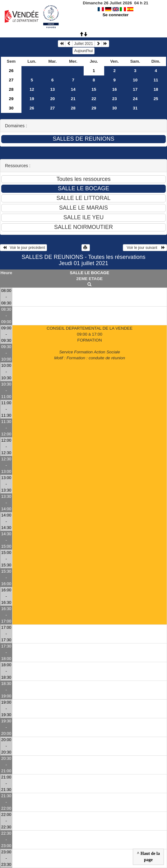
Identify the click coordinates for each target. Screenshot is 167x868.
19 (32, 99)
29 (11, 99)
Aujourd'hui (84, 51)
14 (73, 89)
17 (135, 89)
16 (115, 89)
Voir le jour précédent (23, 248)
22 (94, 99)
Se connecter (116, 15)
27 (11, 80)
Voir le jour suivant (145, 248)
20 (52, 99)
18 (156, 89)
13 (52, 89)
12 (32, 89)
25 (156, 99)
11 (156, 80)
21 (73, 99)
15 (94, 89)
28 (11, 89)
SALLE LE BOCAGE (89, 273)
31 (135, 108)
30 (11, 108)
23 (115, 99)
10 (135, 80)
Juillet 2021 (83, 44)
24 (135, 99)
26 (11, 71)
